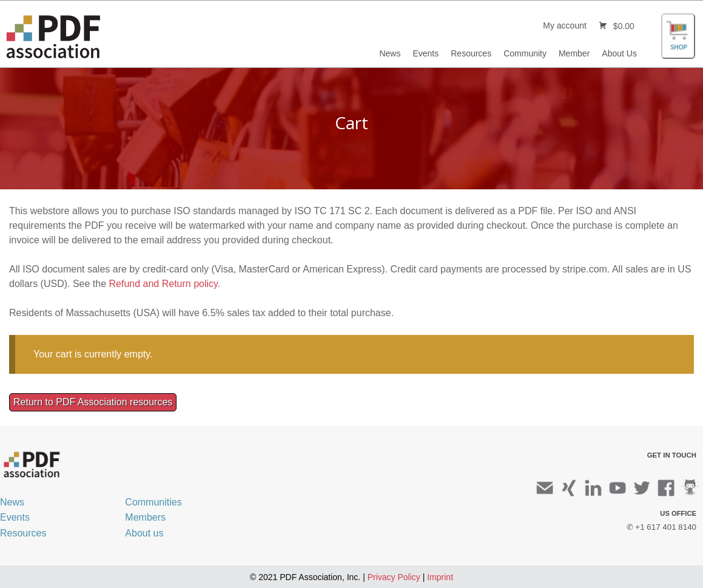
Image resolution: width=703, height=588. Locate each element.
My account (565, 25)
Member (574, 53)
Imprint (440, 577)
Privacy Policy (394, 577)
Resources (471, 53)
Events (425, 53)
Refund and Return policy (163, 284)
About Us (619, 53)
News (390, 53)
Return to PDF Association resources (93, 402)
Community (525, 53)
